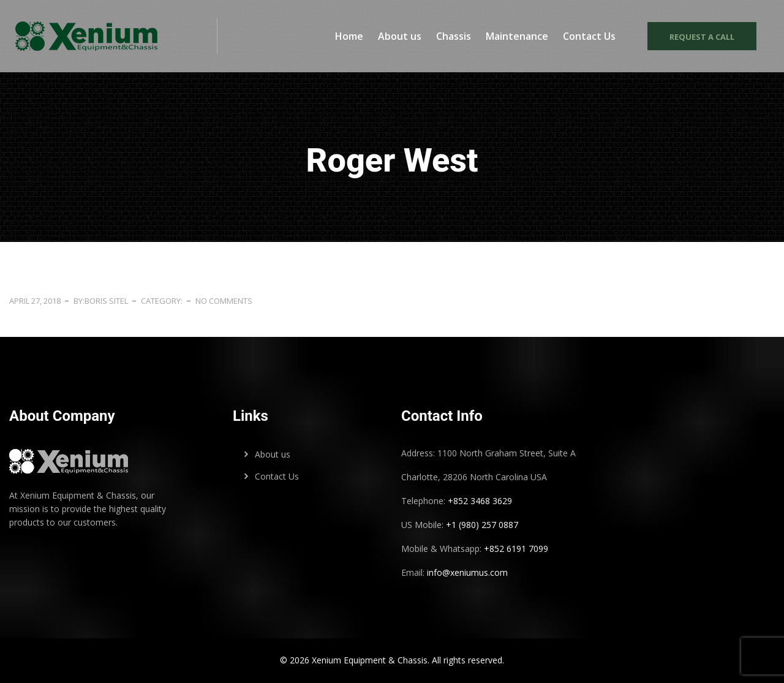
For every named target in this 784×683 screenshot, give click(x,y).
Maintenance (517, 36)
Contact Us (589, 36)
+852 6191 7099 (516, 549)
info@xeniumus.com (467, 572)
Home (349, 36)
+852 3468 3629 (479, 501)
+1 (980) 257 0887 (482, 525)
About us (400, 36)
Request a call (702, 37)
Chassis (454, 36)
